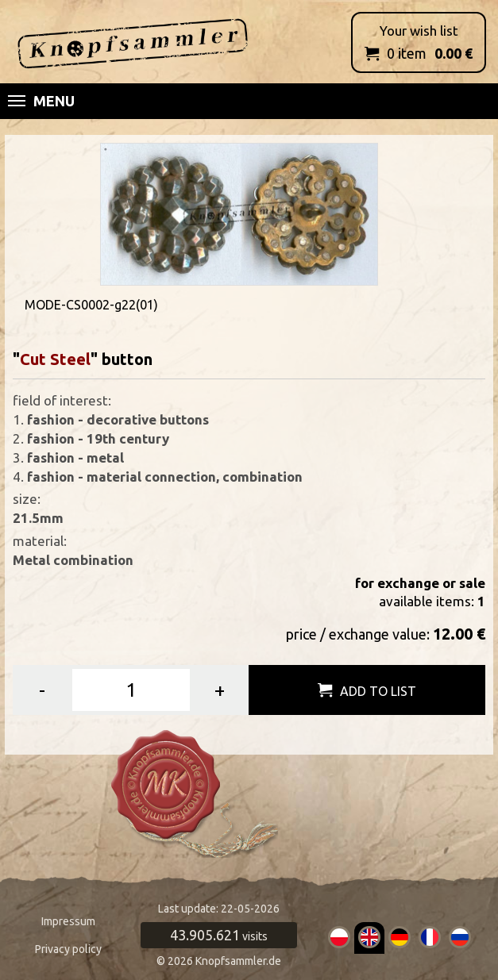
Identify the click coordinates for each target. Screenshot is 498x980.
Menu (41, 101)
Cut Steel (55, 359)
